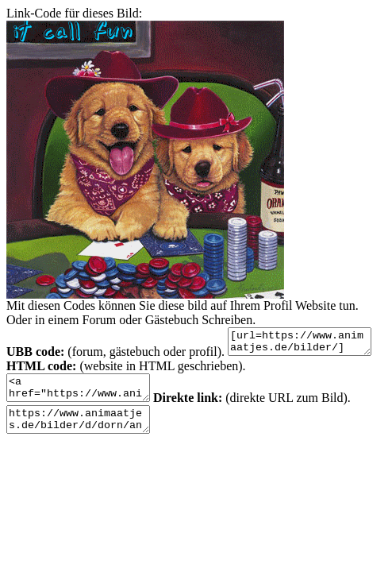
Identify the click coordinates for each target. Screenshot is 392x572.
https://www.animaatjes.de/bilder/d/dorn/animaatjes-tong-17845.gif (143, 431)
